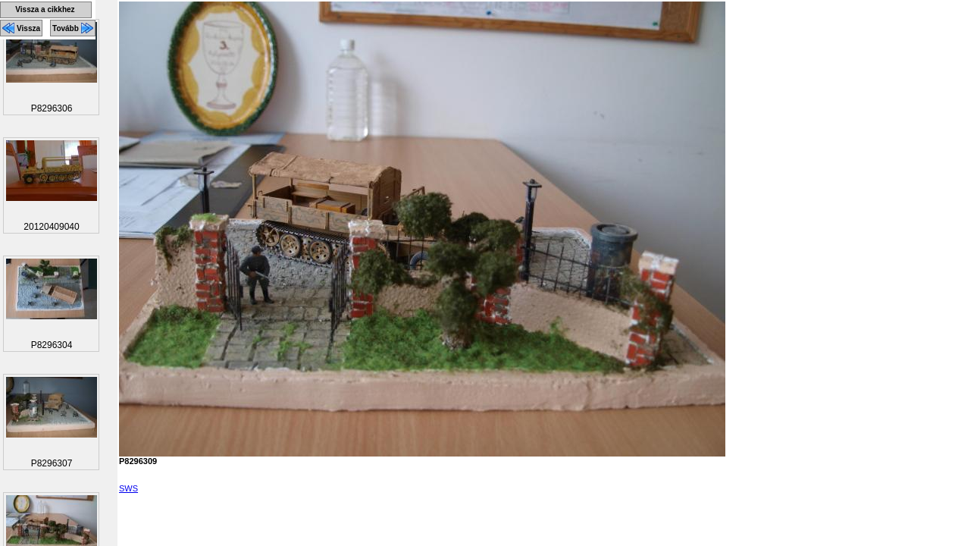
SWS (128, 488)
